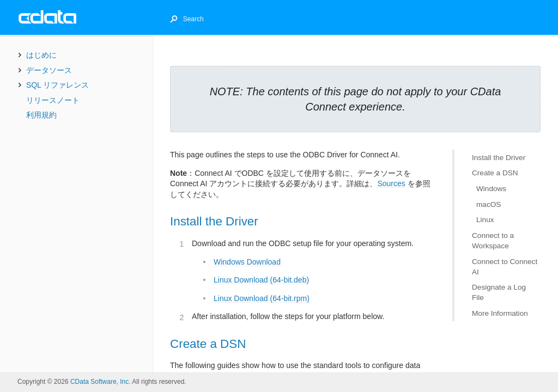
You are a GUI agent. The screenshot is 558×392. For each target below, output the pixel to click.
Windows (491, 189)
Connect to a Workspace (493, 241)
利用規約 (41, 115)
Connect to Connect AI (505, 267)
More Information (500, 313)
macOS (489, 204)
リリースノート (53, 100)
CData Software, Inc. (101, 382)
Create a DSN (495, 173)
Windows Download (247, 262)
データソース (49, 70)
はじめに (41, 55)
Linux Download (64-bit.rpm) (262, 298)
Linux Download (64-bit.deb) (261, 280)
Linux (485, 220)
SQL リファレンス (57, 85)
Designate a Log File (499, 292)
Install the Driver (499, 158)
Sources (391, 183)
